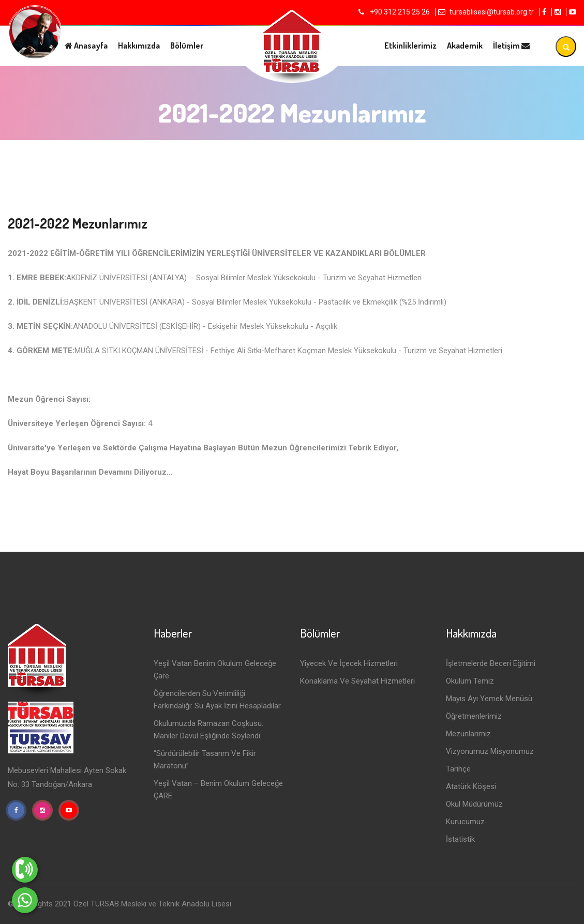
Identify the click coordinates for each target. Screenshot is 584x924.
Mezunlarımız (468, 734)
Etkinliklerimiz (410, 46)
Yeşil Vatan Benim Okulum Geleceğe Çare (215, 670)
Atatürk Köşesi (471, 786)
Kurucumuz (465, 822)
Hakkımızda (139, 46)
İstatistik (460, 839)
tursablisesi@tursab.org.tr (492, 12)
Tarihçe (458, 769)
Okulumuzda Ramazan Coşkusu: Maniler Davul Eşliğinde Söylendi (208, 730)
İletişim (511, 46)
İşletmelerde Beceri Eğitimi (491, 663)
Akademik (465, 46)
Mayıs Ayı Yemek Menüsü (489, 699)
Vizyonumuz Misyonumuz (490, 751)
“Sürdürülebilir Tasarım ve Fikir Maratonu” (205, 760)
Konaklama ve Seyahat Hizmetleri (357, 681)
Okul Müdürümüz (474, 804)
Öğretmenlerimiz (474, 716)
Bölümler (187, 46)
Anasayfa (86, 46)
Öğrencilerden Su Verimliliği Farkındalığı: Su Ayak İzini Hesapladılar (217, 700)
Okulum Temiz (470, 681)
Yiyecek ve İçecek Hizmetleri (349, 663)
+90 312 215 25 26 (399, 12)
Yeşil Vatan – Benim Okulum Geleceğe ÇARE (218, 790)
